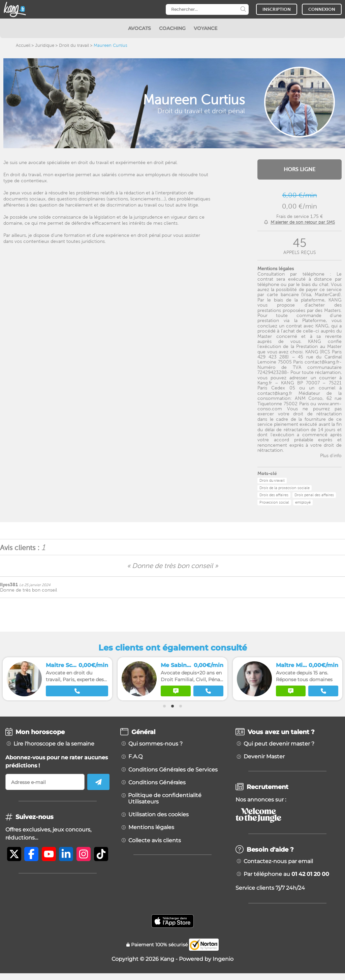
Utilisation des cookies (159, 815)
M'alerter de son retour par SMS (303, 222)
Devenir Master (264, 757)
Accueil (23, 45)
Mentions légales (151, 827)
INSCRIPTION (277, 9)
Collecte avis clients (155, 841)
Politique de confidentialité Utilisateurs (165, 798)
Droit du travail (74, 45)
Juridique (45, 45)
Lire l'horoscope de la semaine (54, 744)
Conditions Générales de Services (173, 770)
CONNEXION (322, 9)
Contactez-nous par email (278, 861)
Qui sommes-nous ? (155, 744)
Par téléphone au (286, 874)
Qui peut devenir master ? (279, 744)
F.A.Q (135, 757)
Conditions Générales (157, 783)
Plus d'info (331, 455)
